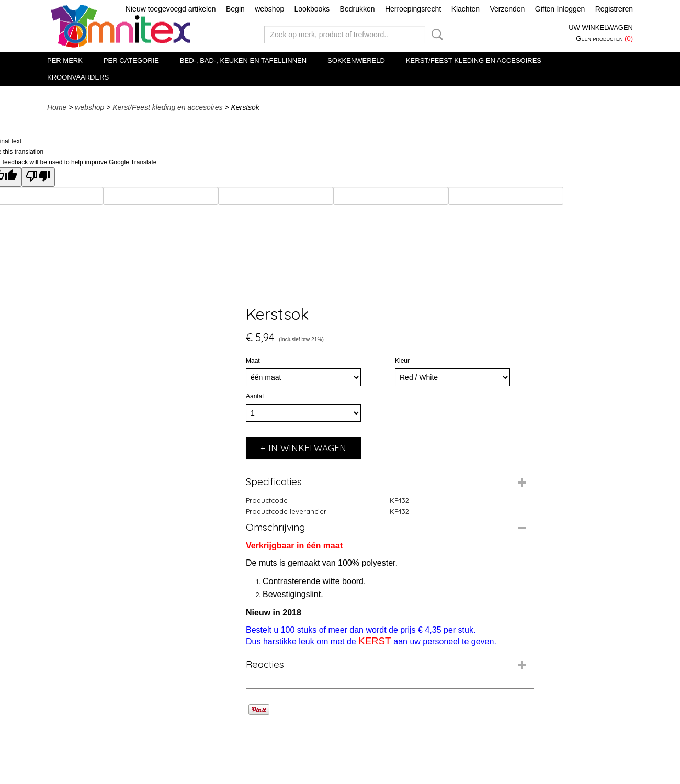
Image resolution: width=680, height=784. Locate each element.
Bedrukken (358, 9)
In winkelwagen (307, 448)
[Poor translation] (38, 177)
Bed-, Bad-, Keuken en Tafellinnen (243, 60)
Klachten (466, 9)
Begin (235, 9)
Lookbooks (312, 9)
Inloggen (571, 9)
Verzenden (507, 9)
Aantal (255, 396)
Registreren (614, 9)
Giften (545, 9)
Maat (253, 361)
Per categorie (131, 60)
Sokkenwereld (356, 60)
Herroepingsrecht (413, 9)
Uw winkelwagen (601, 27)
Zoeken (435, 35)
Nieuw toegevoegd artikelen (171, 9)
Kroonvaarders (78, 77)
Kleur (402, 361)
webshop (269, 9)
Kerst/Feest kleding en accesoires (474, 60)
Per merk (65, 60)
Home (57, 107)
